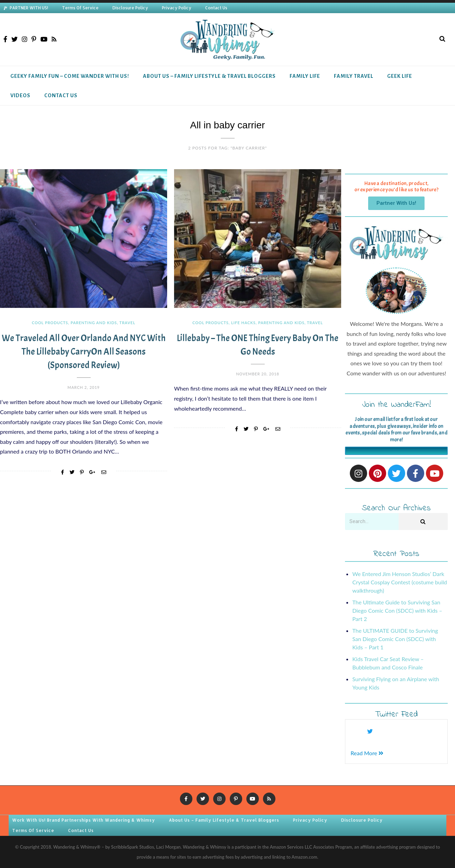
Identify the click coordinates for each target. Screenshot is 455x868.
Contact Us (216, 8)
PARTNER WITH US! (29, 8)
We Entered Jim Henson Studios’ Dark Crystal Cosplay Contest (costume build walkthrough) (399, 582)
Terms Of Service (80, 8)
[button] (396, 203)
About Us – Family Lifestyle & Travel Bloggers (209, 76)
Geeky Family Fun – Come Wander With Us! (70, 76)
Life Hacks (243, 323)
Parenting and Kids (94, 323)
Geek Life (400, 76)
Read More (367, 753)
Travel (127, 323)
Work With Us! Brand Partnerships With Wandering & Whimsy (84, 820)
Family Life (305, 76)
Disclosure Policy (130, 8)
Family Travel (354, 76)
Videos (20, 95)
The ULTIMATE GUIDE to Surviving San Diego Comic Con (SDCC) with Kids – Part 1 (395, 639)
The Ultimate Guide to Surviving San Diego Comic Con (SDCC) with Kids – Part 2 (397, 610)
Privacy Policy (177, 8)
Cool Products (50, 323)
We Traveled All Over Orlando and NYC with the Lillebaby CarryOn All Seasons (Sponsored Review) (84, 352)
